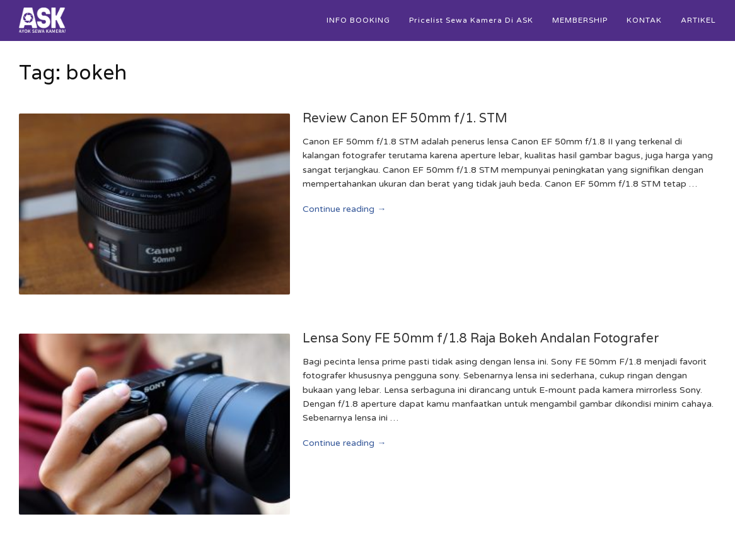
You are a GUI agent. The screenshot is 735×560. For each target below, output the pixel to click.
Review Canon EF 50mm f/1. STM (405, 118)
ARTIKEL (698, 20)
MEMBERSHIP (580, 20)
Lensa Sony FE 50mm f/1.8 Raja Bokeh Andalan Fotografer (481, 338)
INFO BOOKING (358, 20)
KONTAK (644, 20)
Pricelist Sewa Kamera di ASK (471, 20)
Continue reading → (344, 209)
